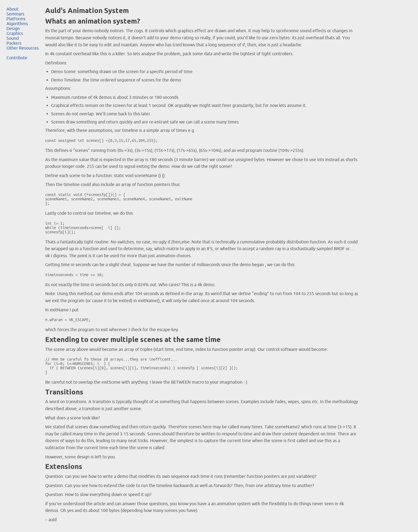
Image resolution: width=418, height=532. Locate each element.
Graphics (15, 33)
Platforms (16, 19)
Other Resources (23, 48)
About (12, 9)
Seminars (15, 14)
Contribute (17, 58)
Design (13, 28)
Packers (14, 43)
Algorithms (17, 24)
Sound (13, 38)
